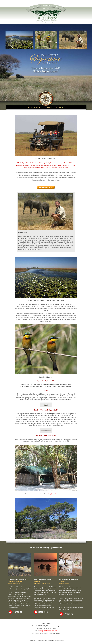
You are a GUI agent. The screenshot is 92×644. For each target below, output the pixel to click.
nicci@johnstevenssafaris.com (57, 494)
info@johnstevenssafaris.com (48, 631)
